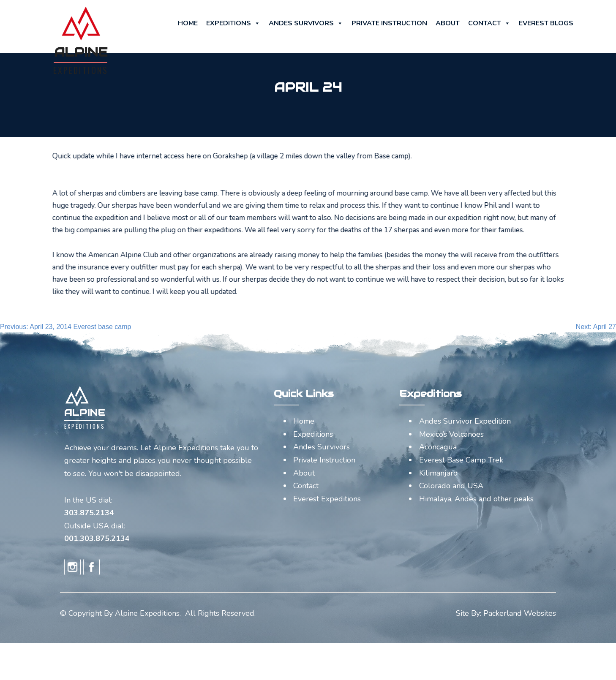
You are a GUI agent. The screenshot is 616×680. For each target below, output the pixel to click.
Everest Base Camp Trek (461, 460)
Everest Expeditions (327, 499)
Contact (489, 23)
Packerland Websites (520, 613)
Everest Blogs (546, 23)
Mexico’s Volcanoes (451, 434)
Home (188, 23)
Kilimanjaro (438, 473)
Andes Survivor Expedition (465, 421)
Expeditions (233, 23)
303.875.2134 (89, 513)
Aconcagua (438, 447)
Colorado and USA (451, 486)
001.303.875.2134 (97, 539)
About (448, 23)
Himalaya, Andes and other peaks (476, 499)
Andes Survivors (306, 23)
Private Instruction (389, 23)
